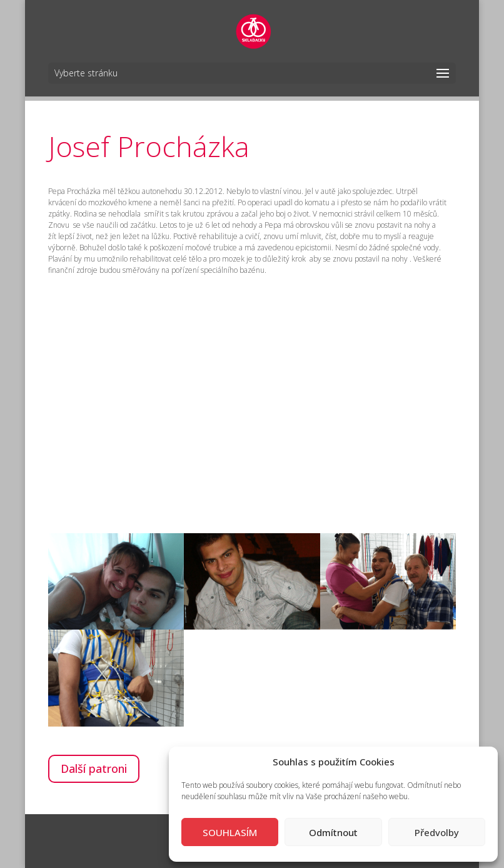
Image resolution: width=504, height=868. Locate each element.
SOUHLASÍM (230, 832)
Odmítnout (333, 832)
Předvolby (437, 832)
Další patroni (94, 768)
